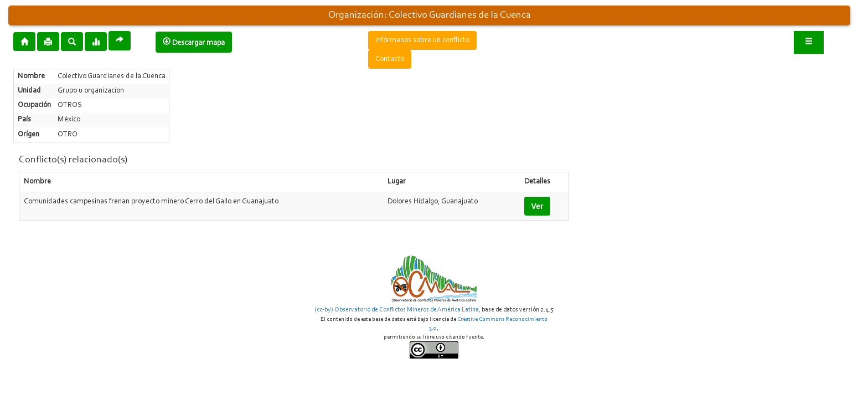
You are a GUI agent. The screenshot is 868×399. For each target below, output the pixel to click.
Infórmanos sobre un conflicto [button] (422, 40)
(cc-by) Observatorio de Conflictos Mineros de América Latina (397, 310)
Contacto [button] (390, 59)
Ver (538, 206)
